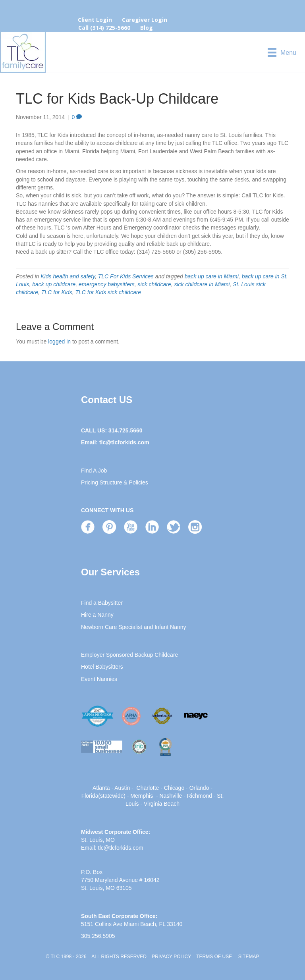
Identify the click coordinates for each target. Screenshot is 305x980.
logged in (59, 341)
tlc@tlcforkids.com (124, 442)
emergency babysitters (107, 284)
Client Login (95, 20)
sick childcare (154, 284)
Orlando (199, 788)
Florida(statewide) (103, 796)
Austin (122, 788)
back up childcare (54, 284)
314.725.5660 (125, 430)
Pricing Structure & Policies (115, 482)
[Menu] (282, 52)
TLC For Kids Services (126, 276)
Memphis (142, 796)
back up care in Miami (212, 276)
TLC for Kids (57, 292)
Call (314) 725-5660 (104, 28)
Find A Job (94, 471)
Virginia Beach (162, 804)
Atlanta (101, 788)
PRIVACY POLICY (171, 957)
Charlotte (148, 788)
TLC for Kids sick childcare (108, 292)
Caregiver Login (145, 20)
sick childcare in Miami (202, 284)
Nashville (171, 796)
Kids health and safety (68, 276)
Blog (147, 28)
